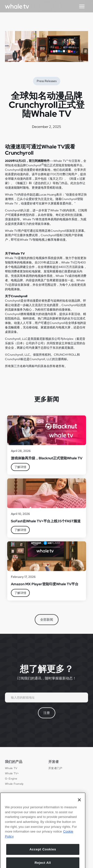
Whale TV (11, 768)
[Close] (79, 810)
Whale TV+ (12, 773)
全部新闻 (47, 623)
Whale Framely (14, 784)
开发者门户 (55, 768)
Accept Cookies (43, 859)
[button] (82, 6)
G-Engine (11, 779)
